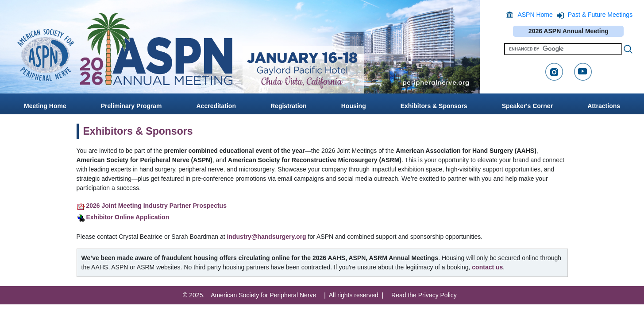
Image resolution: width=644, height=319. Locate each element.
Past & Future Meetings (600, 15)
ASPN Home (535, 15)
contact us (487, 267)
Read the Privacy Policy (424, 295)
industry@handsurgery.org (267, 237)
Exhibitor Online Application (128, 217)
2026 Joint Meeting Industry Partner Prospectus (156, 206)
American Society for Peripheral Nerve (263, 295)
